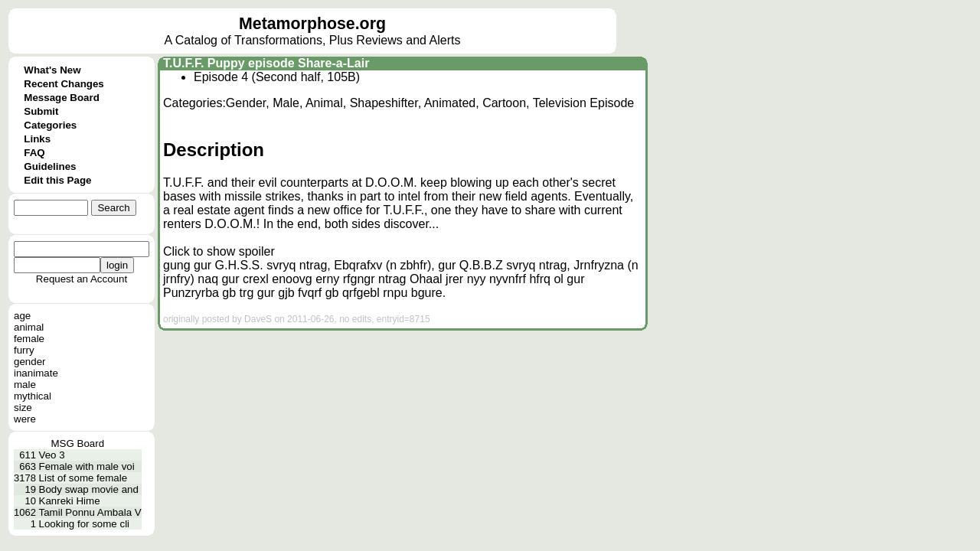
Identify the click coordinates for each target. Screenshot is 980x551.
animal (29, 327)
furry (24, 350)
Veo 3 (52, 455)
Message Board (62, 98)
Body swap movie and (89, 489)
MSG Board (78, 443)
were (25, 419)
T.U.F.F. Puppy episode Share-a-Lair (266, 63)
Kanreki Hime (70, 501)
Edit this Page (57, 180)
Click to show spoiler (219, 251)
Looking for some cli (85, 524)
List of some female (83, 478)
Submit (41, 111)
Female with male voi (87, 466)
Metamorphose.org (312, 24)
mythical (33, 396)
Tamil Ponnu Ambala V (90, 512)
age (22, 316)
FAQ (34, 153)
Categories (50, 125)
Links (37, 139)
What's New (52, 70)
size (23, 408)
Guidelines (50, 166)
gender (30, 362)
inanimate (36, 373)
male (25, 385)
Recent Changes (64, 84)
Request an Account (82, 279)
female (29, 339)
